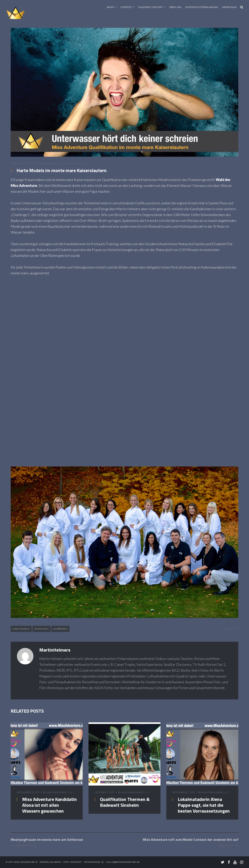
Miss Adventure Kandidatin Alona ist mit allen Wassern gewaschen (50, 805)
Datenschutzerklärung (202, 7)
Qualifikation (72, 163)
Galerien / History (150, 7)
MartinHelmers (49, 163)
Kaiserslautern (21, 629)
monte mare (42, 629)
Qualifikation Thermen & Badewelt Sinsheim (125, 802)
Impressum (229, 7)
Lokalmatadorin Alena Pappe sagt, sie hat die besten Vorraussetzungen (204, 805)
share (228, 629)
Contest (126, 7)
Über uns (175, 7)
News (110, 7)
